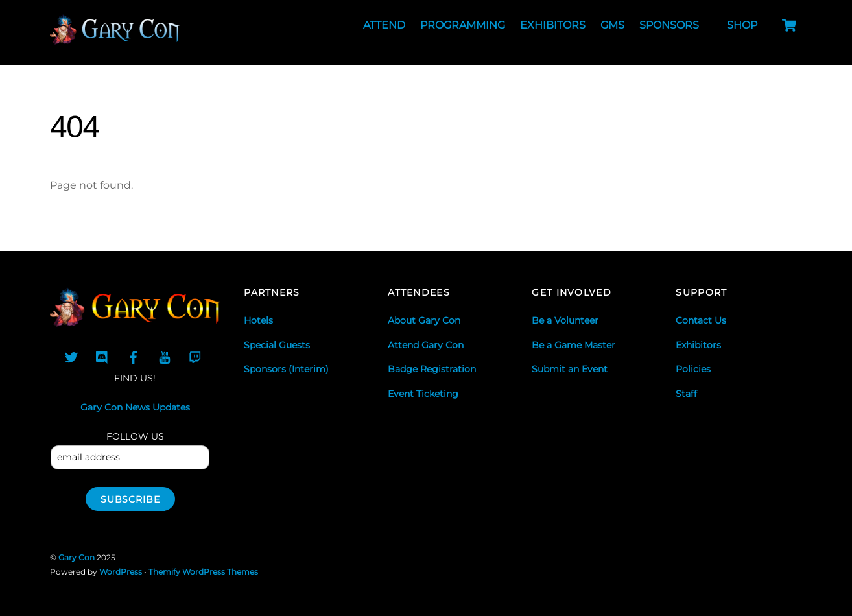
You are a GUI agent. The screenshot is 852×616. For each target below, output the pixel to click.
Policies (693, 369)
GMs (612, 25)
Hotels (258, 320)
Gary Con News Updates (135, 407)
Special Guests (277, 345)
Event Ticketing (423, 394)
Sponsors (669, 25)
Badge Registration (432, 369)
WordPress (121, 572)
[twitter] (71, 356)
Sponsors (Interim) (286, 369)
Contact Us (701, 320)
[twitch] (196, 356)
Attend (384, 25)
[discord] (102, 356)
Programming (463, 25)
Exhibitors (553, 25)
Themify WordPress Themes (203, 572)
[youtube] (165, 356)
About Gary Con (424, 320)
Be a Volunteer (565, 320)
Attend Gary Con (426, 345)
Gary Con (77, 557)
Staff (686, 394)
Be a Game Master (574, 345)
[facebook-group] (134, 356)
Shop (742, 25)
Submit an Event (570, 369)
